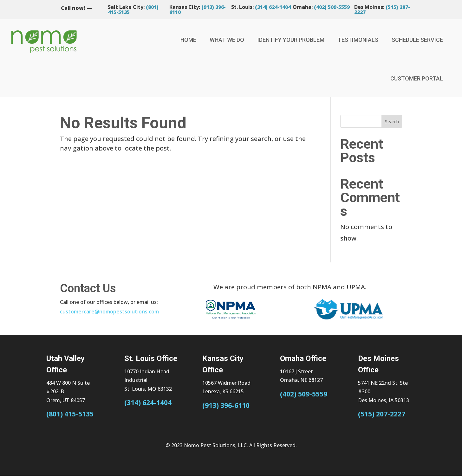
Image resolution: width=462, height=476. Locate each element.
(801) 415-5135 (70, 414)
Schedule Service (417, 40)
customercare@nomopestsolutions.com (109, 312)
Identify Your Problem (291, 40)
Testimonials (358, 40)
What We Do (227, 40)
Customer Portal (417, 78)
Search (392, 122)
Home (188, 40)
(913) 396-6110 (226, 405)
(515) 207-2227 (382, 414)
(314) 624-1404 (273, 7)
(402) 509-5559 (332, 7)
